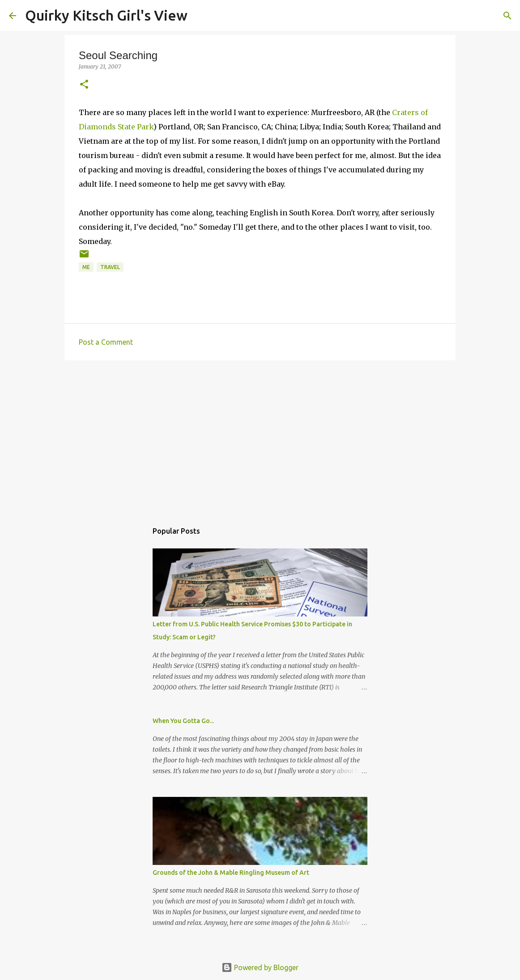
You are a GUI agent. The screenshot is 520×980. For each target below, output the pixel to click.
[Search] (200, 16)
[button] (84, 85)
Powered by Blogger (260, 967)
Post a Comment (106, 342)
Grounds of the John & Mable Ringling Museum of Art (231, 873)
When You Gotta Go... (183, 721)
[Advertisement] (260, 437)
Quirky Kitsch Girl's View (106, 15)
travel (110, 267)
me (86, 267)
